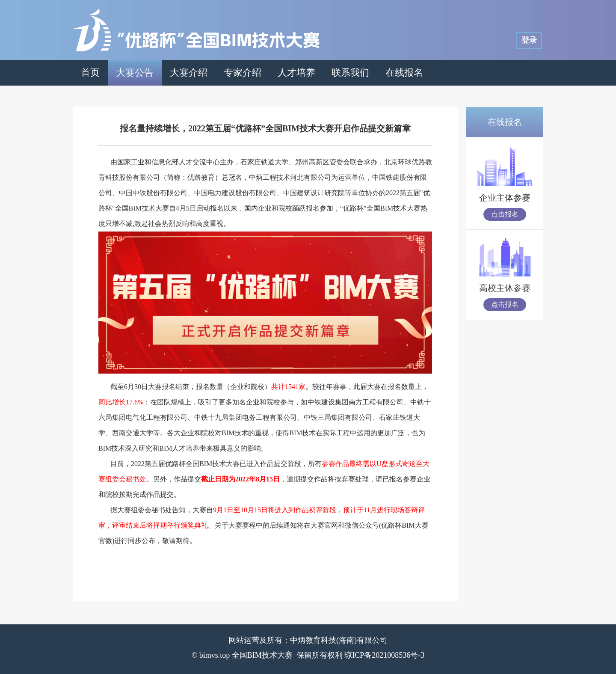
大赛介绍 (189, 73)
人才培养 (296, 73)
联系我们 (350, 73)
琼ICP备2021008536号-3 (384, 655)
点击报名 (505, 214)
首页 (90, 73)
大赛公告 (135, 73)
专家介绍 (243, 73)
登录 (529, 40)
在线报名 (404, 73)
